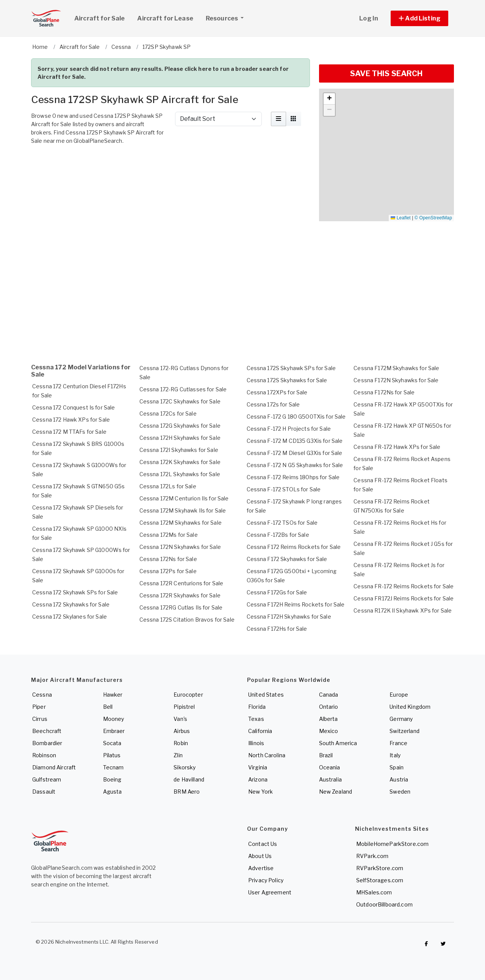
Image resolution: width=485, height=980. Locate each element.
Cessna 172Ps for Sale (168, 571)
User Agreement (270, 892)
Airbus (182, 731)
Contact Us (263, 844)
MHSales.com (374, 892)
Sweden (400, 792)
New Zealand (336, 792)
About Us (260, 856)
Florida (257, 707)
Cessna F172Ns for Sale (384, 392)
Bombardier (47, 743)
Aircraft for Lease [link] (165, 18)
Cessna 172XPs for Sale (277, 392)
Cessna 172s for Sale (273, 404)
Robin (181, 743)
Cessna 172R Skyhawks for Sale (180, 595)
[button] (419, 18)
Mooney (114, 719)
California (260, 731)
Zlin (178, 755)
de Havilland (189, 779)
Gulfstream (47, 779)
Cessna (42, 695)
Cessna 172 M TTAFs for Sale (69, 432)
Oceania (330, 767)
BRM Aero (187, 792)
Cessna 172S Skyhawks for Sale (287, 380)
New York (260, 792)
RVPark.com (372, 856)
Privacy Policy (266, 880)
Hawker (113, 695)
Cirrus (40, 719)
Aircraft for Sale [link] (99, 18)
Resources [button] (228, 17)
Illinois (256, 743)
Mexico (329, 731)
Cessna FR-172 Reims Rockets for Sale (404, 586)
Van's (180, 719)
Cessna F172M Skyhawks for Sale (396, 368)
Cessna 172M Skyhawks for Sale (181, 523)
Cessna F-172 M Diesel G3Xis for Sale (295, 453)
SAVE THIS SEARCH (386, 73)
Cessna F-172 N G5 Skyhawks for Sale (295, 465)
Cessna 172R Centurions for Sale (181, 583)
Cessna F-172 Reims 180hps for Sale (293, 477)
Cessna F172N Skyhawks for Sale (396, 380)
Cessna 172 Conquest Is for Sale (74, 407)
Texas (256, 719)
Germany (401, 719)
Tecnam (113, 767)
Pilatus (112, 755)
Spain (397, 767)
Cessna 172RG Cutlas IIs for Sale (181, 607)
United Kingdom (410, 707)
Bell (108, 707)
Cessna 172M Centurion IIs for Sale (184, 498)
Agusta (113, 792)
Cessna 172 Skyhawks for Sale (71, 604)
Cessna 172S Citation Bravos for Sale (187, 620)
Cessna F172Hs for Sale (277, 629)
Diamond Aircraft (54, 767)
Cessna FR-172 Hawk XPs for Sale (397, 447)
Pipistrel (184, 707)
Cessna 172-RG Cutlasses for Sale (183, 389)
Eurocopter (188, 695)
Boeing (112, 779)
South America (338, 743)
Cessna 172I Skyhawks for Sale (179, 450)
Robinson (44, 755)
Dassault (44, 792)
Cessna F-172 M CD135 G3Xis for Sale (295, 441)
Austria (399, 779)
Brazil (326, 755)
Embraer (114, 731)
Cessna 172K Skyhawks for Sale (180, 462)
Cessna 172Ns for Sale (168, 559)
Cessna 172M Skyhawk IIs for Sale (183, 510)
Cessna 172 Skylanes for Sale (70, 617)
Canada (329, 695)
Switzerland (404, 731)
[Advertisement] (171, 169)
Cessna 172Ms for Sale (169, 535)
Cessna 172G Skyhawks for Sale (180, 426)
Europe (399, 695)
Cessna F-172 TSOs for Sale (282, 523)
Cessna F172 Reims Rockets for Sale (294, 547)
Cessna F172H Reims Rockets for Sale (296, 604)
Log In (369, 18)
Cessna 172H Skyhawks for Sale (180, 438)
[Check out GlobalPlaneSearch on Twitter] (443, 944)
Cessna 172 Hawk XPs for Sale (71, 420)
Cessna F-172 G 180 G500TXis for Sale (296, 417)
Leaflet (401, 218)
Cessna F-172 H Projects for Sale (289, 429)
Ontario (329, 707)
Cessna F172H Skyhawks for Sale (289, 617)
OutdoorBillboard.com (384, 904)
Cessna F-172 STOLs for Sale (284, 489)
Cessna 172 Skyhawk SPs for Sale (75, 592)
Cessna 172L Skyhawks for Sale (180, 474)
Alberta (329, 719)
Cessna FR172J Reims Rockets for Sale (404, 598)
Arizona (258, 779)
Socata (112, 743)
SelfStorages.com (380, 880)
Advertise (261, 868)
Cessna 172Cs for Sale (168, 413)
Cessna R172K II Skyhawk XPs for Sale (403, 610)
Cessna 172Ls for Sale (168, 486)
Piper (39, 707)
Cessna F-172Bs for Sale (278, 535)
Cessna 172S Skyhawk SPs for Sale (291, 368)
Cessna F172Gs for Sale (277, 592)
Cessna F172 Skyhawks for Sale (287, 559)
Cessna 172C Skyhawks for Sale (180, 401)
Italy (395, 755)
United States (266, 695)
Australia (330, 779)
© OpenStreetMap (433, 218)
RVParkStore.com (380, 868)
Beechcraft (47, 731)
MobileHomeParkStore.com (392, 844)
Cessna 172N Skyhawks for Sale (180, 547)
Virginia (258, 767)
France (398, 743)
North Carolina (267, 755)
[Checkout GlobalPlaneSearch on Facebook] (426, 944)
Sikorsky (185, 767)
